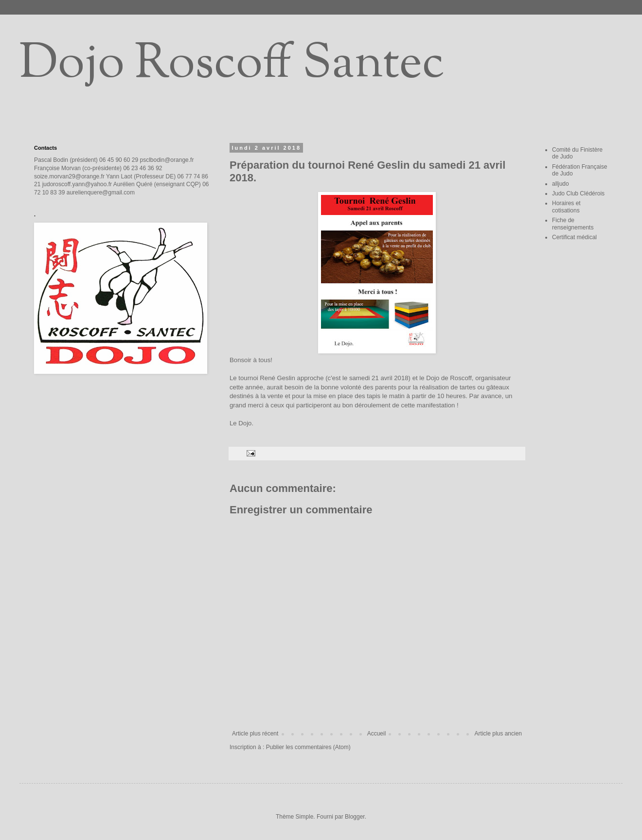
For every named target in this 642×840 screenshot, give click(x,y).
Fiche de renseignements (573, 224)
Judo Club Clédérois (578, 193)
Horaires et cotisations (566, 207)
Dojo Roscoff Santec (232, 65)
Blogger (355, 817)
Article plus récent (255, 734)
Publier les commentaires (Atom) (308, 747)
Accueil (377, 734)
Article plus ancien (498, 734)
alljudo (561, 184)
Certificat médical (574, 237)
